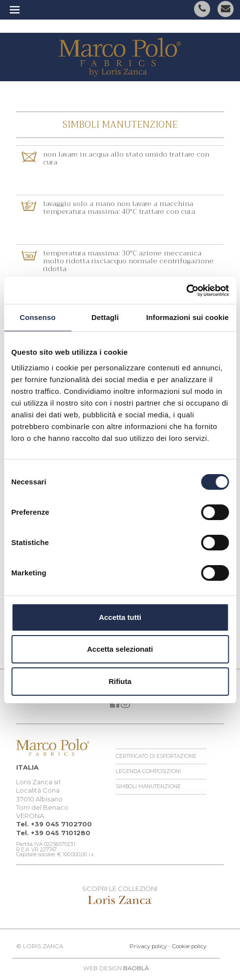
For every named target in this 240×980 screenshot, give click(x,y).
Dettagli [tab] (105, 317)
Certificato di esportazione (156, 756)
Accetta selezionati (120, 649)
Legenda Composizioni (148, 771)
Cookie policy (189, 946)
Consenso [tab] (37, 317)
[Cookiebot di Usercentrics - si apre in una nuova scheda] (186, 291)
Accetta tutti (120, 617)
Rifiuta (120, 681)
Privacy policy (148, 946)
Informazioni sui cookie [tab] (187, 317)
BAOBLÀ (136, 968)
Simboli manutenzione (148, 786)
